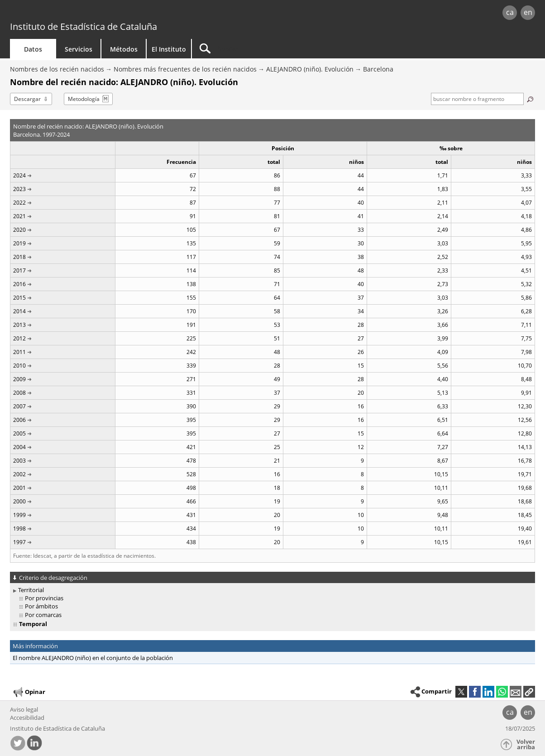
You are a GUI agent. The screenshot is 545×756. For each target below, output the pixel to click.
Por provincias (44, 598)
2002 (19, 474)
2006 (19, 420)
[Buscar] (269, 49)
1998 (19, 529)
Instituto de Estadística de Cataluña (84, 26)
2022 (19, 203)
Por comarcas (43, 615)
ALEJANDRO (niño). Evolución (310, 69)
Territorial (31, 590)
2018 (19, 257)
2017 (19, 270)
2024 (19, 175)
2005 (19, 433)
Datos (33, 49)
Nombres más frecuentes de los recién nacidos (185, 69)
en (528, 12)
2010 (19, 366)
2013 (19, 325)
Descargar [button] (27, 99)
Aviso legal (24, 709)
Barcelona (378, 69)
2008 (19, 393)
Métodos (124, 49)
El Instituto (169, 49)
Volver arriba (526, 744)
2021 (19, 216)
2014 (19, 311)
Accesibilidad (27, 718)
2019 (19, 243)
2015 (19, 298)
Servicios (79, 49)
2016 (19, 284)
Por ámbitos (41, 606)
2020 (19, 230)
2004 (19, 447)
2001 (19, 488)
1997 (19, 542)
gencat (115, 13)
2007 (19, 406)
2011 (19, 352)
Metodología (84, 99)
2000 (19, 501)
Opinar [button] (29, 692)
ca (510, 12)
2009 (19, 379)
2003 (19, 461)
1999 (19, 515)
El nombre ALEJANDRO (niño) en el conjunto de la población (93, 658)
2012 (19, 338)
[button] (529, 692)
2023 (19, 189)
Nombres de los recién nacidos (57, 69)
